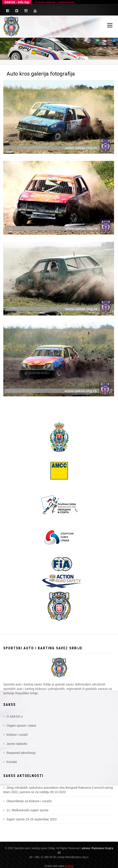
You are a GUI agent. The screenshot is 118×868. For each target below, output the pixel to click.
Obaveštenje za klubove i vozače (28, 801)
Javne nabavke (15, 744)
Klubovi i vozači (15, 735)
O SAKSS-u (13, 716)
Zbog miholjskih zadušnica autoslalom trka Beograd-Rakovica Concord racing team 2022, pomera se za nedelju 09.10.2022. (58, 790)
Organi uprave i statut (20, 726)
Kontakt (10, 762)
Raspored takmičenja (19, 753)
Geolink (69, 866)
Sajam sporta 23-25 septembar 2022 (30, 819)
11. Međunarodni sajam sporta (26, 810)
